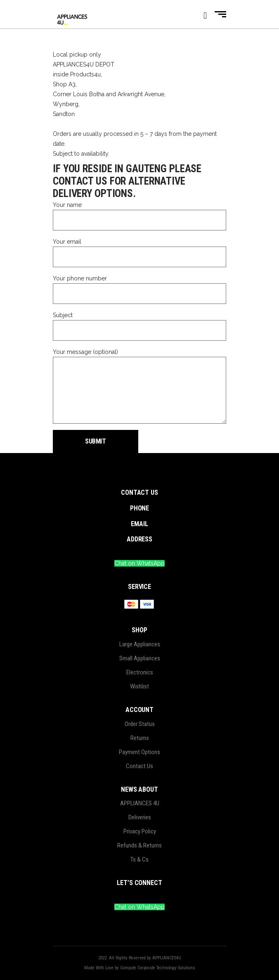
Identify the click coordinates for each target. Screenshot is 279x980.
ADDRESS (139, 539)
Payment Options (139, 752)
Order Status (140, 724)
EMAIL (139, 524)
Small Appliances (140, 658)
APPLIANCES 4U (140, 803)
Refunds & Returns (139, 845)
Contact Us (139, 766)
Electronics (140, 672)
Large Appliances (140, 644)
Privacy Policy (140, 831)
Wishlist (139, 686)
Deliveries (140, 817)
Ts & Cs (139, 859)
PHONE (140, 508)
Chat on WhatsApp (139, 563)
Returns (140, 738)
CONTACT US (139, 492)
